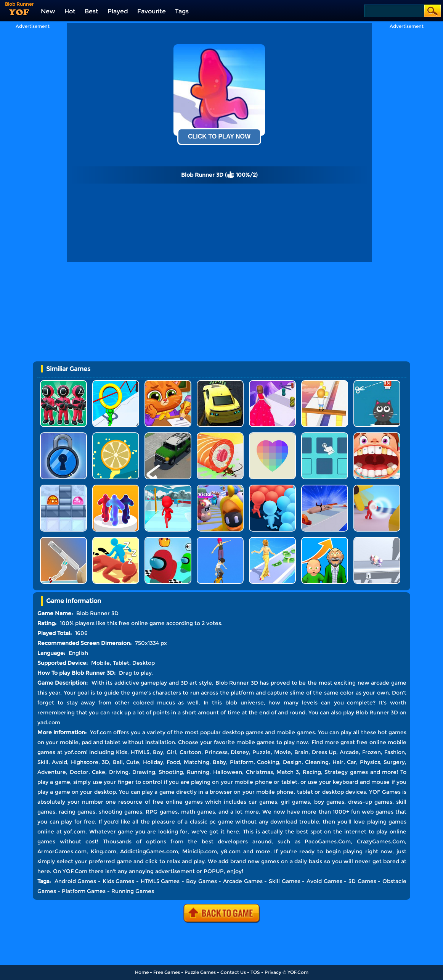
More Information (61, 732)
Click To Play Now (219, 136)
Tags (182, 11)
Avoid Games (324, 881)
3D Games (362, 881)
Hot (70, 11)
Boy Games (201, 881)
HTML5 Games (160, 881)
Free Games (167, 972)
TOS (255, 972)
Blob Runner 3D (377, 712)
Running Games (133, 891)
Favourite (152, 11)
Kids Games (119, 881)
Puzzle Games (200, 972)
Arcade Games (243, 881)
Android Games (75, 881)
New (48, 11)
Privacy (273, 972)
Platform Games (84, 891)
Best (91, 11)
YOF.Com (298, 972)
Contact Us (233, 972)
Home (142, 972)
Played (118, 11)
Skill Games (285, 881)
